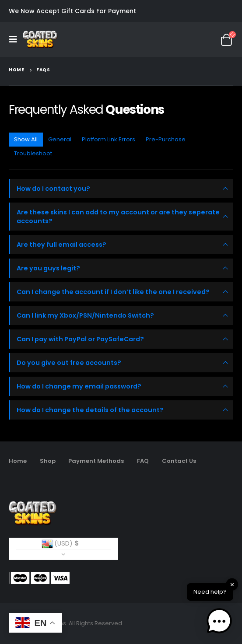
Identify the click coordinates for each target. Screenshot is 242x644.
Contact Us (179, 461)
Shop (48, 461)
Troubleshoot (33, 153)
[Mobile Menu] (16, 39)
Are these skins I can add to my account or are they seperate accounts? (118, 217)
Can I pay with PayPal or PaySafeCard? (80, 339)
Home (18, 461)
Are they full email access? (61, 245)
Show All (26, 139)
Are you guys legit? (48, 268)
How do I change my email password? (79, 386)
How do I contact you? (53, 189)
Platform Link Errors (109, 139)
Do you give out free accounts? (69, 363)
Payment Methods (96, 461)
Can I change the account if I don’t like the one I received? (113, 292)
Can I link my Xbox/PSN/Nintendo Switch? (85, 315)
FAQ (143, 461)
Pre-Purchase (166, 139)
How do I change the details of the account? (90, 410)
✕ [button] (232, 584)
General (60, 139)
